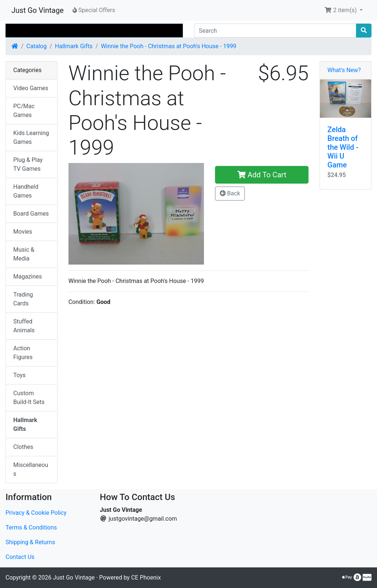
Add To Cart (262, 175)
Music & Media (24, 254)
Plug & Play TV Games (28, 164)
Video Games (31, 88)
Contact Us (20, 557)
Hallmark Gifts (74, 46)
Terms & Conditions (31, 527)
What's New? (344, 70)
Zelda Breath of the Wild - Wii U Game (343, 147)
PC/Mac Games (24, 111)
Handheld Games (26, 191)
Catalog (37, 46)
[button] (343, 10)
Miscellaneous (31, 469)
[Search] (275, 31)
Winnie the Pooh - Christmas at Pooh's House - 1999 (169, 46)
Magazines (28, 277)
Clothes (23, 447)
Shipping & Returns (30, 542)
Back (230, 193)
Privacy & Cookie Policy (36, 513)
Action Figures (23, 353)
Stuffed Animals (24, 326)
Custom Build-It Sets (29, 398)
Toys (20, 375)
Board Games (31, 214)
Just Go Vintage (38, 10)
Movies (23, 232)
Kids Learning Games (31, 137)
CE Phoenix (146, 578)
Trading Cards (23, 299)
